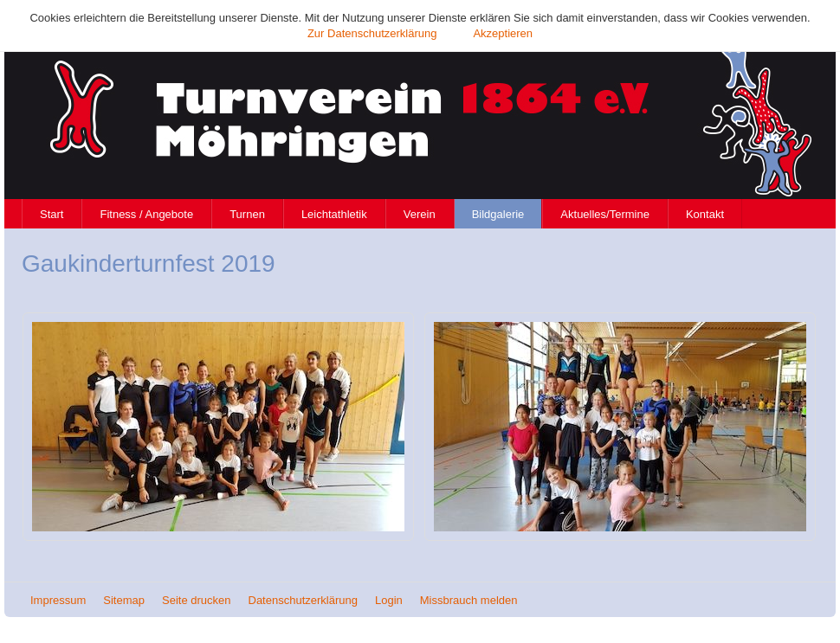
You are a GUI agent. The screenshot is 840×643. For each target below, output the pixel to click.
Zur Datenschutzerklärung (372, 33)
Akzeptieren (503, 33)
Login (389, 600)
